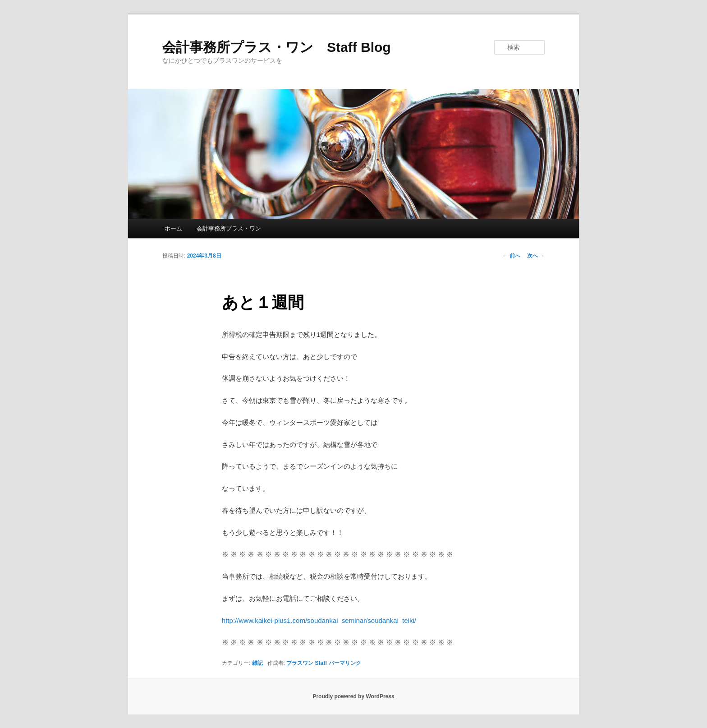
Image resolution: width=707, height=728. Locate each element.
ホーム (173, 228)
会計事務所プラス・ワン (229, 228)
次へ (536, 256)
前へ (511, 256)
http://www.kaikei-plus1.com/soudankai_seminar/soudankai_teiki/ (319, 620)
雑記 (257, 663)
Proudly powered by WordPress (353, 696)
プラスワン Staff (307, 663)
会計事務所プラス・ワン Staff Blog (277, 47)
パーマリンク (345, 663)
